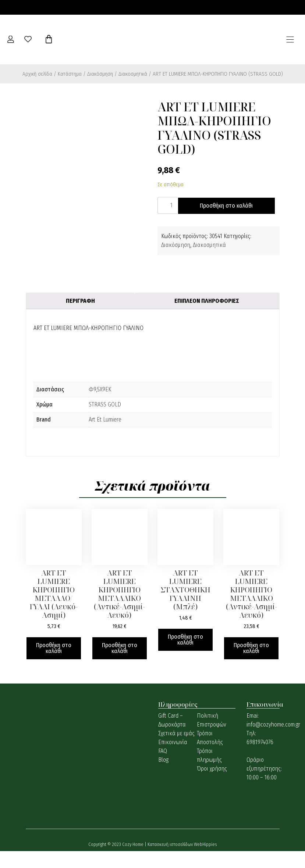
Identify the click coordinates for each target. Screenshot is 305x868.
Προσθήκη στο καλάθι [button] (54, 665)
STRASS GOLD (105, 421)
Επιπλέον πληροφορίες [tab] (207, 318)
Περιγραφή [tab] (80, 318)
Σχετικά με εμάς (176, 750)
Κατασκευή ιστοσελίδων (171, 861)
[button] (290, 39)
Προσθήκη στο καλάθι (209, 223)
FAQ (163, 768)
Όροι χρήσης (212, 785)
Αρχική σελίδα (37, 74)
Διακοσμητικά (133, 74)
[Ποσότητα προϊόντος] (169, 205)
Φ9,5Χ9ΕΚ (100, 406)
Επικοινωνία (173, 759)
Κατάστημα (70, 74)
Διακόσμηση (100, 74)
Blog (163, 777)
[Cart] (49, 39)
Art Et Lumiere (105, 436)
